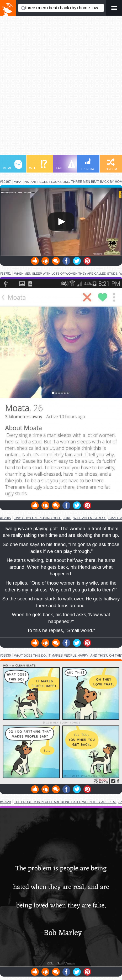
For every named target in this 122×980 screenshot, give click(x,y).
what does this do (30, 655)
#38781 (5, 274)
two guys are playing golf (38, 518)
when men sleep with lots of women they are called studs (66, 273)
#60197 (5, 182)
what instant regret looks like (42, 182)
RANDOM (111, 164)
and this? (99, 656)
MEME (12, 165)
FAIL (66, 165)
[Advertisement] (61, 88)
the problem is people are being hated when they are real (65, 802)
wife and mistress (90, 518)
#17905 (5, 518)
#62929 (5, 802)
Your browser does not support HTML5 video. (61, 222)
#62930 (5, 656)
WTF (38, 165)
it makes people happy (68, 656)
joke (67, 518)
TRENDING (88, 164)
